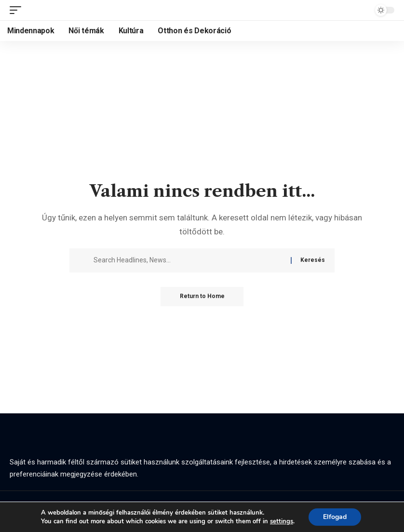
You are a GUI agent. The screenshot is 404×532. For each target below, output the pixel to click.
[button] (18, 10)
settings (282, 521)
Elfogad (335, 517)
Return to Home (202, 297)
